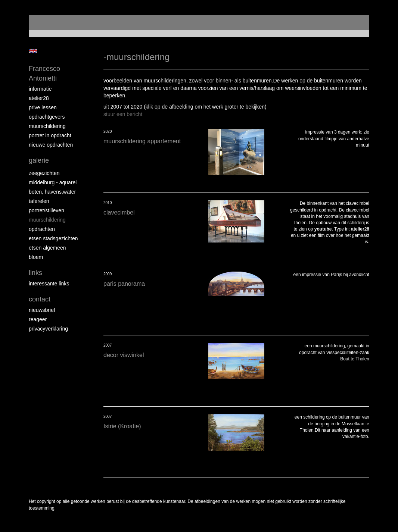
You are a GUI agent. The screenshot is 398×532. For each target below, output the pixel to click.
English (33, 51)
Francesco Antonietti (44, 73)
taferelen (39, 201)
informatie (40, 89)
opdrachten (42, 229)
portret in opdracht (50, 135)
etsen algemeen (47, 248)
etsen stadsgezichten (53, 238)
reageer (38, 319)
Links (35, 273)
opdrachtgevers (47, 117)
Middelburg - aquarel (53, 182)
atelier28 (39, 98)
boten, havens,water (52, 192)
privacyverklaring (48, 329)
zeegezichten (44, 173)
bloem (36, 257)
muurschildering (47, 126)
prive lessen (43, 107)
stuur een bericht (123, 114)
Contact (40, 299)
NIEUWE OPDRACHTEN (51, 145)
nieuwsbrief (42, 310)
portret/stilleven (46, 210)
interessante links (49, 284)
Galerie (39, 160)
